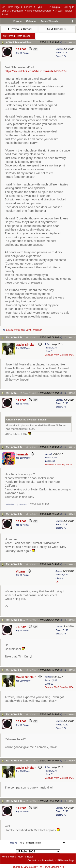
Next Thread (57, 29)
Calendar (31, 21)
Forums (28, 7)
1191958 (71, 715)
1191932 (71, 338)
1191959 (71, 761)
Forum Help (48, 861)
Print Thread (8, 36)
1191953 (71, 564)
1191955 (71, 620)
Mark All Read (25, 857)
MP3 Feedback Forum (39, 11)
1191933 (71, 393)
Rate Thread (26, 36)
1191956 (71, 670)
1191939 (71, 447)
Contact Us (34, 861)
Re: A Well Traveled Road (22, 337)
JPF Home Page (11, 7)
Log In (69, 7)
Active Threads (49, 21)
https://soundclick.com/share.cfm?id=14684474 (36, 71)
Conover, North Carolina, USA (59, 355)
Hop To (14, 843)
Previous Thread (19, 29)
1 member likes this (15, 330)
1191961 (71, 801)
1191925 (71, 42)
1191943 (71, 514)
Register (55, 7)
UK (57, 582)
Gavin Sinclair (28, 393)
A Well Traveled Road (20, 42)
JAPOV (31, 338)
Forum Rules (9, 857)
